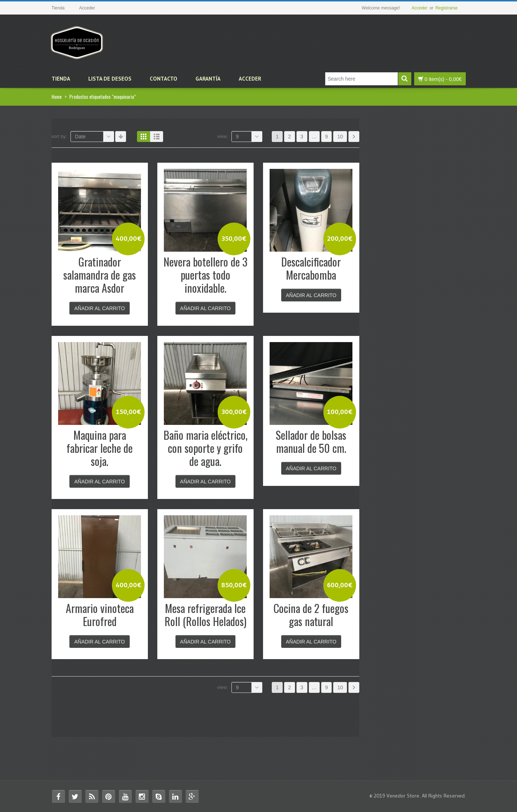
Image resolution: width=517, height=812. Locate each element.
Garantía (208, 79)
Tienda (61, 79)
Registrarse (446, 8)
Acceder (420, 8)
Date (94, 137)
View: (223, 136)
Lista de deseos (110, 79)
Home (57, 97)
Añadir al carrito (99, 308)
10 (340, 137)
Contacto (163, 79)
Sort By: (59, 136)
